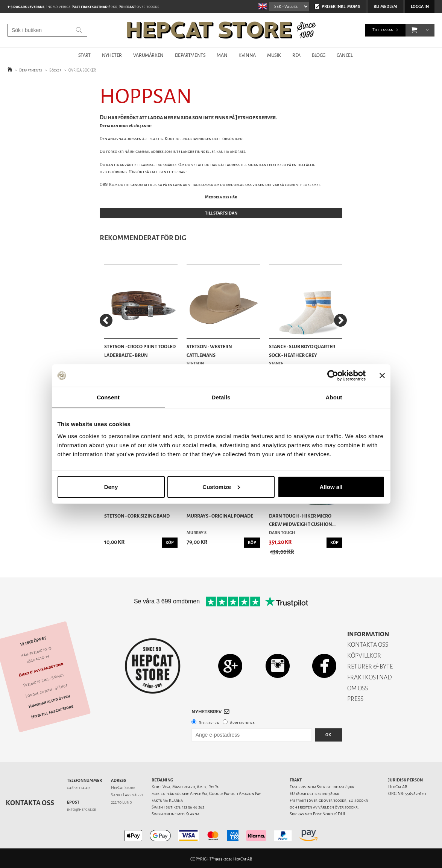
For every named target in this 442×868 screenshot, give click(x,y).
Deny (111, 487)
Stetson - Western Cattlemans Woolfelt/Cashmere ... (212, 350)
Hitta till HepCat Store (52, 710)
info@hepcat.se (81, 807)
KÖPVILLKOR (364, 653)
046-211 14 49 (78, 785)
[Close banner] (382, 376)
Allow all (331, 487)
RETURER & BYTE (370, 664)
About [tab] (334, 397)
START (84, 55)
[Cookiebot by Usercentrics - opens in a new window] (333, 376)
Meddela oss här (221, 197)
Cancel (345, 55)
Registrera (209, 721)
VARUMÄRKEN (148, 55)
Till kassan (383, 30)
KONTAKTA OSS (368, 642)
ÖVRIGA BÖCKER (82, 70)
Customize (221, 487)
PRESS (355, 697)
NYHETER (112, 55)
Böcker (55, 70)
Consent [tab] (108, 397)
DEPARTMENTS (190, 55)
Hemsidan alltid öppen (49, 699)
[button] (414, 30)
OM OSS (358, 686)
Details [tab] (221, 397)
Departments (31, 70)
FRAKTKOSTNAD (370, 675)
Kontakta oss (30, 801)
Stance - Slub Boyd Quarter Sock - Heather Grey (300, 349)
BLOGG (319, 55)
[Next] (340, 320)
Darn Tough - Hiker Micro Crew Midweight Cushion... (300, 518)
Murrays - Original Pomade (219, 514)
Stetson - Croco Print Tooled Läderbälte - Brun (140, 349)
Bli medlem (385, 7)
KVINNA (247, 55)
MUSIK (274, 55)
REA (296, 55)
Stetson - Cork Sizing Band (137, 514)
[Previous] (106, 320)
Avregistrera (242, 721)
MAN (222, 55)
